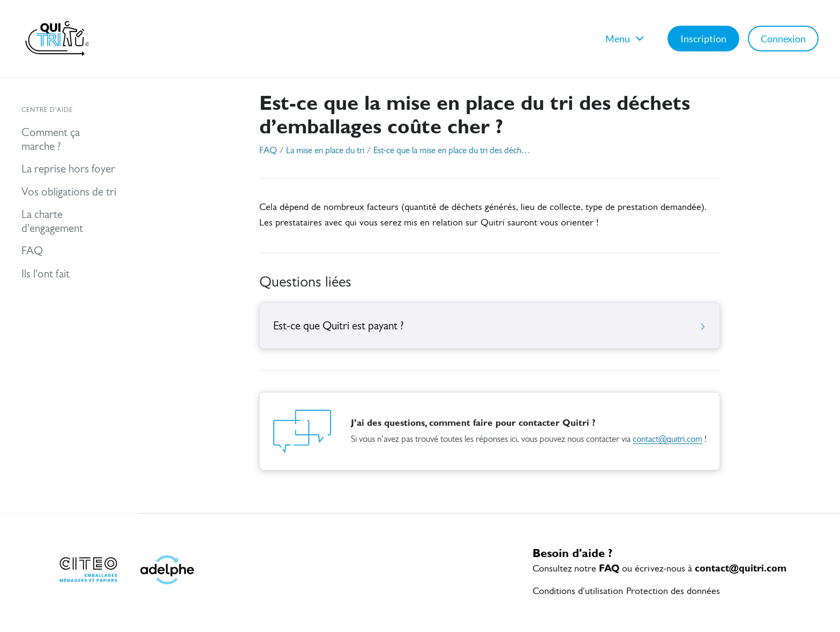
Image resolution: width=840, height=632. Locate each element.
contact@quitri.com (667, 439)
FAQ (268, 151)
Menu (626, 39)
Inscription (703, 39)
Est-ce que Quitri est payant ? (490, 326)
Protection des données (673, 592)
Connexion (783, 39)
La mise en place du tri (325, 151)
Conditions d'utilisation (578, 592)
